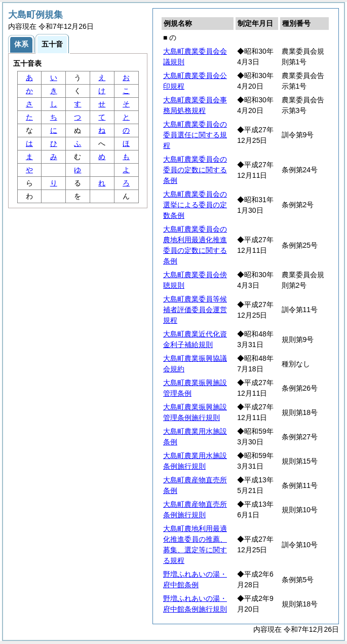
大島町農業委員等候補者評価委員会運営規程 (195, 310)
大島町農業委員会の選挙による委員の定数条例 (195, 205)
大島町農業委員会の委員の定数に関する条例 (195, 170)
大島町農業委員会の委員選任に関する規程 (195, 135)
